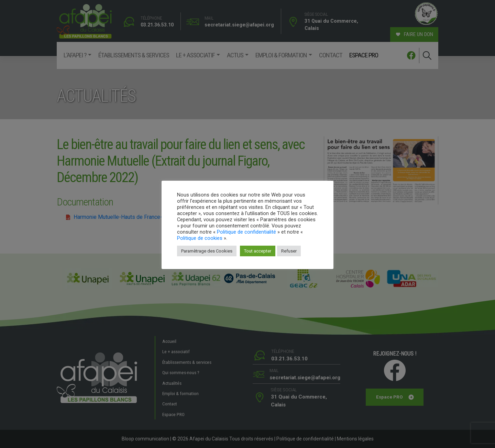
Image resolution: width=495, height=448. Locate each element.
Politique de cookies (200, 238)
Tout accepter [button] (258, 251)
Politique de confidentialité (246, 232)
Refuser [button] (289, 251)
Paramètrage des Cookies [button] (207, 251)
